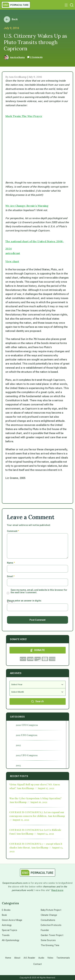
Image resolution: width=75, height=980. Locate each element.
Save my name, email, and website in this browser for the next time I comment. (39, 591)
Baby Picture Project (51, 910)
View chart (12, 261)
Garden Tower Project (52, 935)
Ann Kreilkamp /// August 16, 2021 (28, 802)
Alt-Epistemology (11, 940)
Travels (6, 935)
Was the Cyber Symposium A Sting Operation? (36, 798)
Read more (57, 890)
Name (11, 563)
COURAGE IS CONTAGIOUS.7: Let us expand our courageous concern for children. (37, 814)
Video (50, 958)
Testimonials (63, 958)
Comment (13, 531)
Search (38, 701)
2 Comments (35, 57)
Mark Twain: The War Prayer (24, 116)
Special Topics (10, 930)
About (17, 958)
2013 (18, 765)
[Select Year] (38, 685)
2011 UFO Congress (27, 735)
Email (11, 576)
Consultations (48, 920)
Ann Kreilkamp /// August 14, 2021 (35, 834)
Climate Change (49, 915)
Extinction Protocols (51, 925)
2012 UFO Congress (27, 755)
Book (4, 915)
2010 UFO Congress (27, 725)
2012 (18, 745)
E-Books (6, 910)
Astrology (7, 925)
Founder (45, 930)
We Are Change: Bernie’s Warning (27, 206)
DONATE (38, 650)
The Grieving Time (50, 945)
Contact (37, 964)
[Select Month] (38, 692)
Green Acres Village (12, 920)
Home (8, 958)
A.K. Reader (29, 958)
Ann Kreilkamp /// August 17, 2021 (36, 788)
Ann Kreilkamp (17, 57)
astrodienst (13, 253)
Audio (41, 958)
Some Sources (48, 940)
